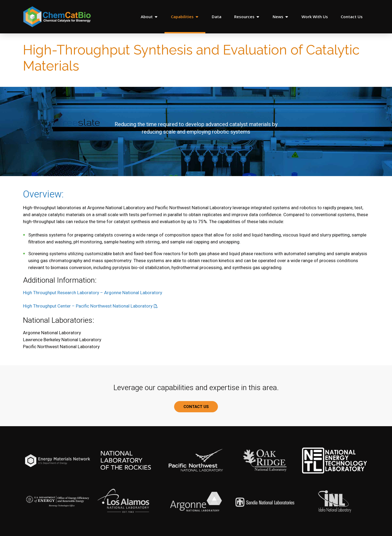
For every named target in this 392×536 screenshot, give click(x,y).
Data (217, 17)
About (149, 17)
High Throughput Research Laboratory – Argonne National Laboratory (93, 293)
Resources (247, 17)
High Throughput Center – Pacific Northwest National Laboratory (88, 306)
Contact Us (352, 17)
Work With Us (315, 17)
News (281, 17)
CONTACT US (196, 407)
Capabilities (185, 17)
